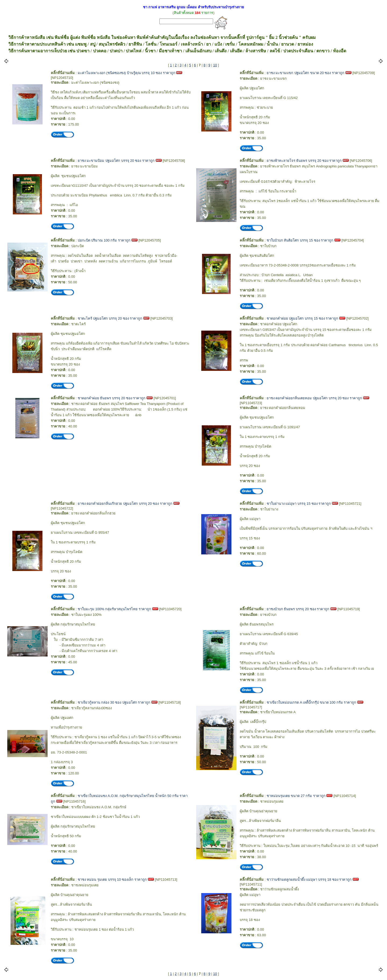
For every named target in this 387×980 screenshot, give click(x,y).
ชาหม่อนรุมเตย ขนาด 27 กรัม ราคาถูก (296, 796)
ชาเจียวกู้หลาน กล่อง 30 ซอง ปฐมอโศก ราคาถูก (114, 702)
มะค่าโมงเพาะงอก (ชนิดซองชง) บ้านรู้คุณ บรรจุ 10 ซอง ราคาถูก (126, 73)
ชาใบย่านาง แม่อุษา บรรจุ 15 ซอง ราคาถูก (299, 504)
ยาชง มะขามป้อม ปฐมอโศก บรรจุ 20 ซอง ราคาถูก (116, 161)
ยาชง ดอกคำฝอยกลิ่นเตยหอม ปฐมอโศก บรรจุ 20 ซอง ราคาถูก (314, 398)
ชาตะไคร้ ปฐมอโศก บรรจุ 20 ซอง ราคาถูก (110, 318)
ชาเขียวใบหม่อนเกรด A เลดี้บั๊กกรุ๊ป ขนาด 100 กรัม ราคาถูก (311, 702)
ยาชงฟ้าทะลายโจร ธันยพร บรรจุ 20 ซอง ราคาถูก (304, 161)
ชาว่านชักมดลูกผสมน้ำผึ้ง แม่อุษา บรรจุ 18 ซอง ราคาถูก (309, 880)
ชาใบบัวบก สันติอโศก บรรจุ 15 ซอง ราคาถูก (300, 240)
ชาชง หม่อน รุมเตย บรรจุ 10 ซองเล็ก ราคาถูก (112, 880)
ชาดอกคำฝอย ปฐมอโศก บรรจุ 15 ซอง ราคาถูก (302, 318)
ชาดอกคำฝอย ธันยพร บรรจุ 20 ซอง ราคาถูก (112, 398)
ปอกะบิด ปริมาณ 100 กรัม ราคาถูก (104, 240)
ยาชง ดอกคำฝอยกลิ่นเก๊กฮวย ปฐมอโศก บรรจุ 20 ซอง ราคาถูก (125, 504)
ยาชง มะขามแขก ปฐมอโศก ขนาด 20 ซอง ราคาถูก (305, 73)
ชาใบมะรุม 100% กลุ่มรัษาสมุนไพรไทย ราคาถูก (114, 609)
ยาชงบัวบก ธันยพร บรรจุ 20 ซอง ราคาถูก (298, 609)
